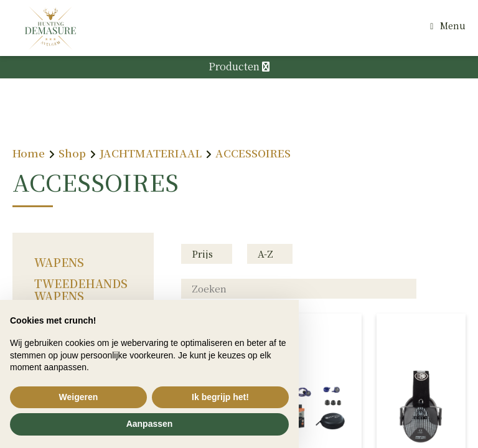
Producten (239, 66)
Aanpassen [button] (150, 424)
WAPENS (59, 262)
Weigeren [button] (79, 397)
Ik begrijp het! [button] (220, 397)
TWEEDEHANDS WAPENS (81, 289)
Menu (453, 26)
